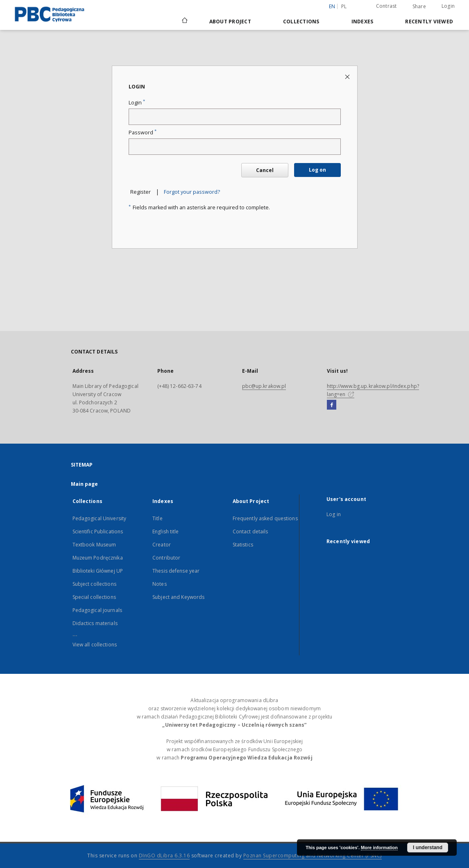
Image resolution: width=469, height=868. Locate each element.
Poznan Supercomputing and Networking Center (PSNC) (313, 856)
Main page (85, 484)
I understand (428, 848)
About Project (230, 22)
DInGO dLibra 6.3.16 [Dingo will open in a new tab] (164, 856)
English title (166, 531)
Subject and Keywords (178, 597)
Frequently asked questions (265, 518)
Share (419, 7)
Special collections (94, 597)
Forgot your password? (192, 192)
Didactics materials (95, 623)
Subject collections (94, 584)
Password (143, 133)
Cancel (265, 170)
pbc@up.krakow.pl (264, 386)
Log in (334, 514)
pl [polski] (344, 6)
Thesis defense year (176, 571)
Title (157, 518)
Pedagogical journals (97, 610)
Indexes (363, 22)
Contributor (166, 558)
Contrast (386, 6)
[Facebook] (332, 405)
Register (140, 192)
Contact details (250, 531)
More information (379, 848)
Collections (301, 22)
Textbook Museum (94, 545)
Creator (162, 545)
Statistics (243, 545)
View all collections (95, 645)
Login (448, 6)
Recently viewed (429, 22)
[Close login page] (348, 76)
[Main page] (184, 21)
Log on (317, 170)
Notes (160, 584)
